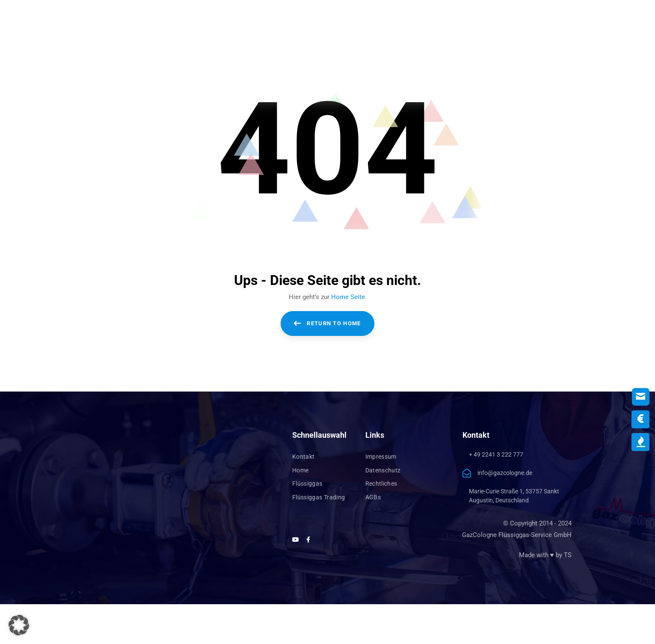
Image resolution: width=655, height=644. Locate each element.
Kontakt (303, 457)
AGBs (373, 497)
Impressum (381, 457)
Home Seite (348, 297)
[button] (19, 625)
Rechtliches (381, 484)
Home (300, 470)
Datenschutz (383, 470)
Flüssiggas (307, 484)
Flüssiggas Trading (319, 497)
